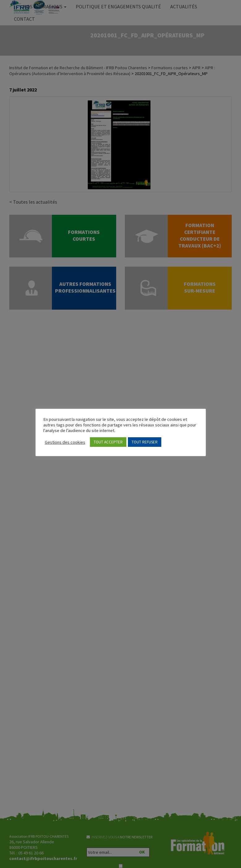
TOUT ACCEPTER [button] (108, 442)
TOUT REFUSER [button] (145, 442)
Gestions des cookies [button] (65, 442)
